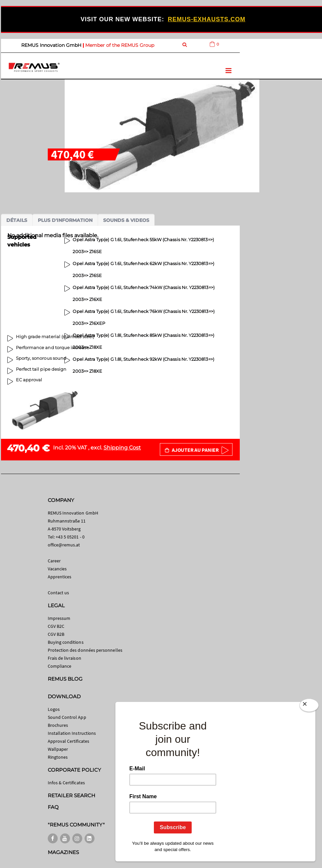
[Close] (309, 707)
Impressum (59, 618)
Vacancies (57, 569)
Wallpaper (58, 749)
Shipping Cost (122, 448)
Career (54, 561)
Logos (54, 709)
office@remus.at (64, 545)
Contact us (59, 593)
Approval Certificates (68, 741)
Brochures (58, 725)
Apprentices (60, 577)
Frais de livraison (64, 658)
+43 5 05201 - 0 (70, 537)
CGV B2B (56, 634)
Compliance (60, 666)
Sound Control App (67, 717)
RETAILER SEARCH (72, 795)
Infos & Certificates (66, 783)
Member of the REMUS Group (120, 45)
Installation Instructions (72, 733)
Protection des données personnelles (85, 650)
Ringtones (58, 757)
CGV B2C (56, 626)
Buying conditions (66, 642)
